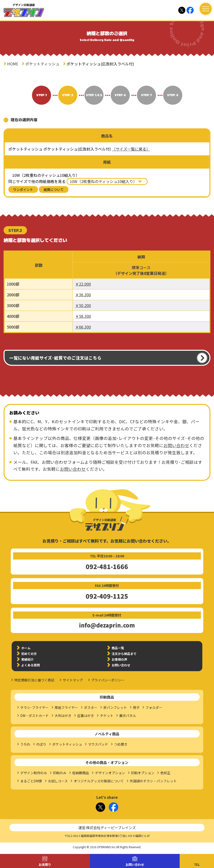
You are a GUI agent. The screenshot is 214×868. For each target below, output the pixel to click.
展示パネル (128, 716)
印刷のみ (60, 773)
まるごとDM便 (31, 781)
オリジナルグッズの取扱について (99, 781)
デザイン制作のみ (34, 773)
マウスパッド (98, 744)
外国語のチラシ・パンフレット (153, 781)
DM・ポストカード (34, 716)
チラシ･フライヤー (34, 707)
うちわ (25, 744)
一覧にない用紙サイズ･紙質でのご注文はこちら (55, 358)
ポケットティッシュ (42, 64)
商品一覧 (118, 648)
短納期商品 (81, 773)
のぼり (41, 744)
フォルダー (154, 707)
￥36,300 (83, 295)
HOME (13, 64)
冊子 (136, 707)
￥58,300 (83, 316)
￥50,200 (83, 305)
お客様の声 (119, 659)
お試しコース (58, 781)
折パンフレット (115, 707)
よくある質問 (31, 665)
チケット (107, 716)
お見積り (45, 865)
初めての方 (29, 654)
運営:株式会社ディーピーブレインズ (107, 828)
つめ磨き (121, 744)
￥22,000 (83, 284)
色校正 (165, 773)
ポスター (91, 707)
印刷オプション (143, 773)
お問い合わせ (135, 865)
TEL (197, 865)
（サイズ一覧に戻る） (131, 149)
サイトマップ (73, 680)
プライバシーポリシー (108, 680)
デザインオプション (110, 773)
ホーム (26, 648)
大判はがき (63, 716)
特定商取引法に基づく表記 (34, 680)
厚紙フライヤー (66, 707)
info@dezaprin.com (107, 625)
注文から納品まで (124, 654)
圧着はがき (86, 716)
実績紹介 (27, 659)
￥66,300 (83, 327)
